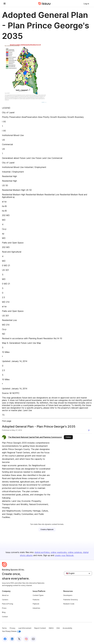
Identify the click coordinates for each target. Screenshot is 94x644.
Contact (5, 617)
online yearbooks (59, 552)
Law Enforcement (25, 628)
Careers (5, 600)
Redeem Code (69, 604)
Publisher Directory (71, 600)
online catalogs (75, 552)
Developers (68, 595)
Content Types (38, 595)
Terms (4, 628)
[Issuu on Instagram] (26, 639)
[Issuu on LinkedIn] (12, 639)
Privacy (12, 628)
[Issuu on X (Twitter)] (19, 639)
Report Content (40, 628)
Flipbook (36, 604)
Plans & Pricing (8, 604)
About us (5, 595)
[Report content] (89, 430)
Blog (4, 612)
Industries (36, 608)
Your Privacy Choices (11, 631)
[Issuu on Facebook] (5, 639)
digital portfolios (42, 552)
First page (7, 421)
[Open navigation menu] (5, 4)
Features (36, 600)
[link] (86, 4)
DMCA (51, 628)
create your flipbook (64, 555)
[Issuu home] (44, 4)
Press (4, 608)
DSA (58, 628)
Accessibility (67, 628)
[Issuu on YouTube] (33, 639)
